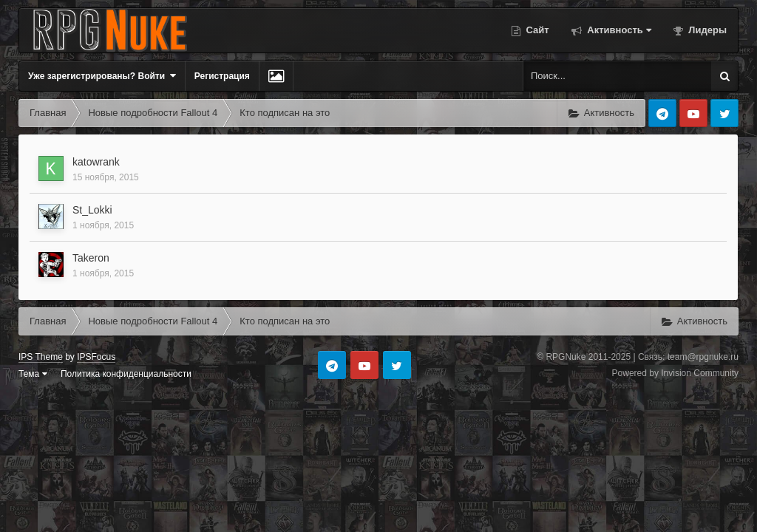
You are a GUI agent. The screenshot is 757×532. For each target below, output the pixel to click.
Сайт (536, 30)
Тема (33, 374)
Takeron (91, 258)
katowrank (96, 162)
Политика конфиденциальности (126, 374)
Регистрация (222, 76)
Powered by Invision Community (675, 373)
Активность (618, 30)
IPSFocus (96, 357)
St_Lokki (92, 210)
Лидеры (706, 30)
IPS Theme (41, 357)
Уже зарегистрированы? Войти (102, 76)
